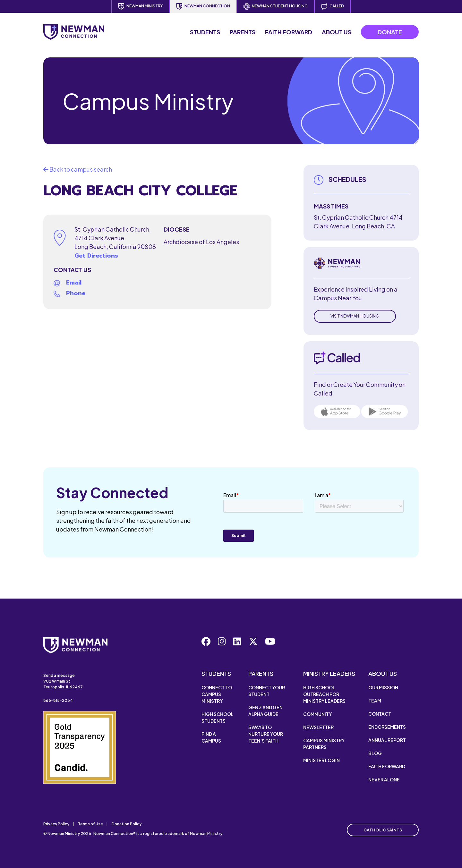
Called (333, 6)
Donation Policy (127, 824)
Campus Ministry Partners (324, 744)
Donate (390, 32)
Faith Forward (289, 32)
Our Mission (383, 687)
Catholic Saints (383, 830)
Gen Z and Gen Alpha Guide (265, 711)
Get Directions (96, 256)
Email (74, 283)
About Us (337, 32)
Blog (375, 753)
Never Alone (384, 779)
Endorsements (387, 727)
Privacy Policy (56, 824)
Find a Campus (211, 737)
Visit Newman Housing (355, 316)
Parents (243, 32)
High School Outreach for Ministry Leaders (324, 694)
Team (375, 701)
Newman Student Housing (276, 6)
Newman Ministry (140, 6)
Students (205, 32)
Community (317, 714)
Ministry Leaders (329, 673)
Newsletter (318, 727)
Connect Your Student (267, 691)
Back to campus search (78, 169)
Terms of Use (90, 824)
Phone (76, 293)
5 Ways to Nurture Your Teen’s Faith (266, 734)
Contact (380, 714)
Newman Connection (203, 6)
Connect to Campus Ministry (217, 694)
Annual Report (387, 740)
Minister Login (321, 760)
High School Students (218, 717)
